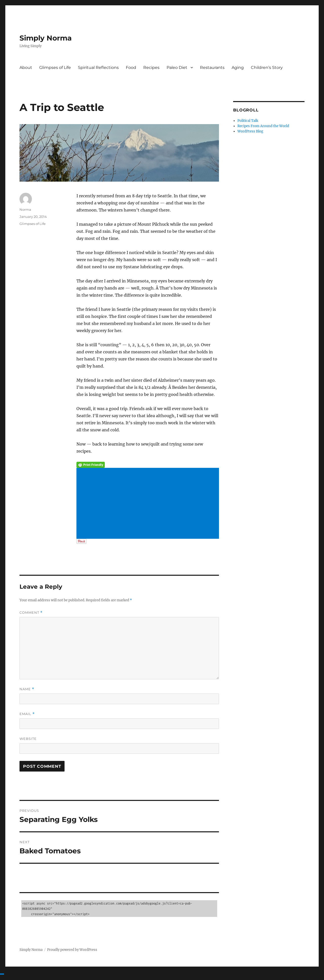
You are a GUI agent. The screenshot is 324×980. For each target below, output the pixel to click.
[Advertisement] (149, 504)
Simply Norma (46, 38)
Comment (31, 613)
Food (131, 68)
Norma (25, 209)
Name (27, 689)
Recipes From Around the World (263, 126)
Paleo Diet (177, 68)
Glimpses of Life (55, 68)
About (26, 68)
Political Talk (248, 121)
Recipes (151, 68)
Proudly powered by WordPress (72, 950)
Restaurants (212, 68)
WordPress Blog (250, 131)
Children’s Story (267, 68)
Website (28, 739)
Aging (238, 68)
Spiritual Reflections (98, 68)
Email (27, 714)
